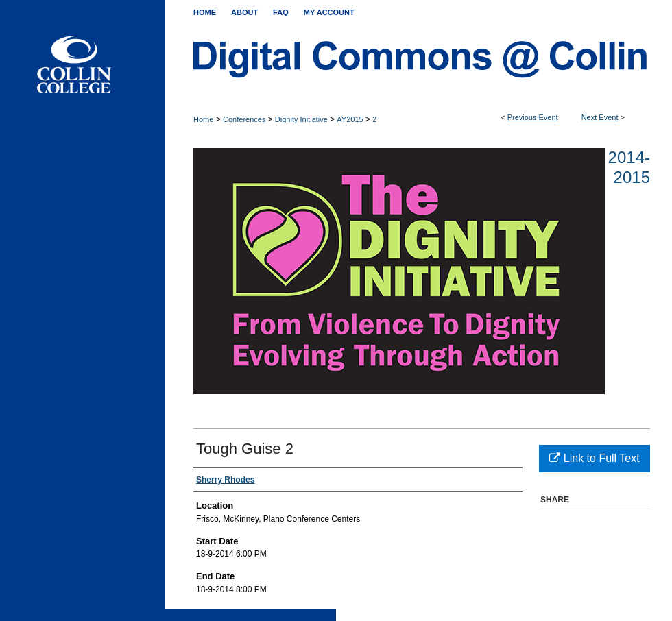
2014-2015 (629, 167)
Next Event (600, 117)
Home (203, 119)
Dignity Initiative (302, 119)
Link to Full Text (594, 458)
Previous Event (533, 117)
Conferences (245, 119)
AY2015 (351, 119)
